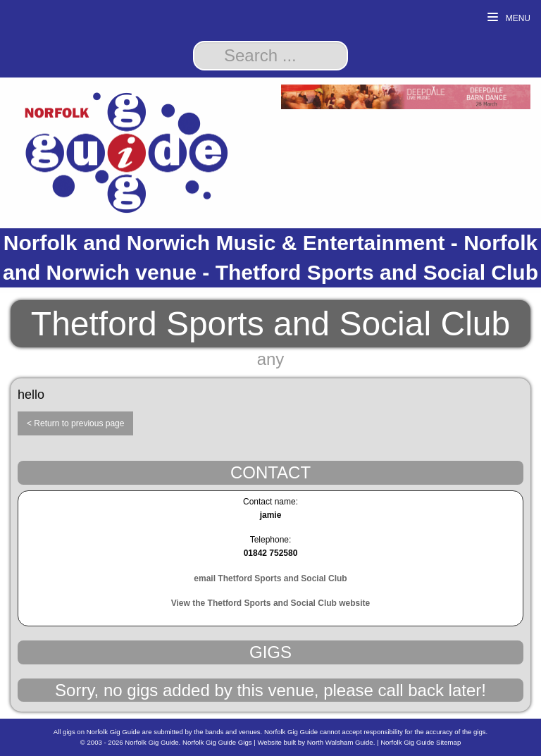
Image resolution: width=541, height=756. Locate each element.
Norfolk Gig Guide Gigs (217, 742)
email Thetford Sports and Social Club (270, 578)
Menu (509, 18)
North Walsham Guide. (341, 742)
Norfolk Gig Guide (151, 742)
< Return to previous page (75, 423)
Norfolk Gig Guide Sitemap (421, 742)
